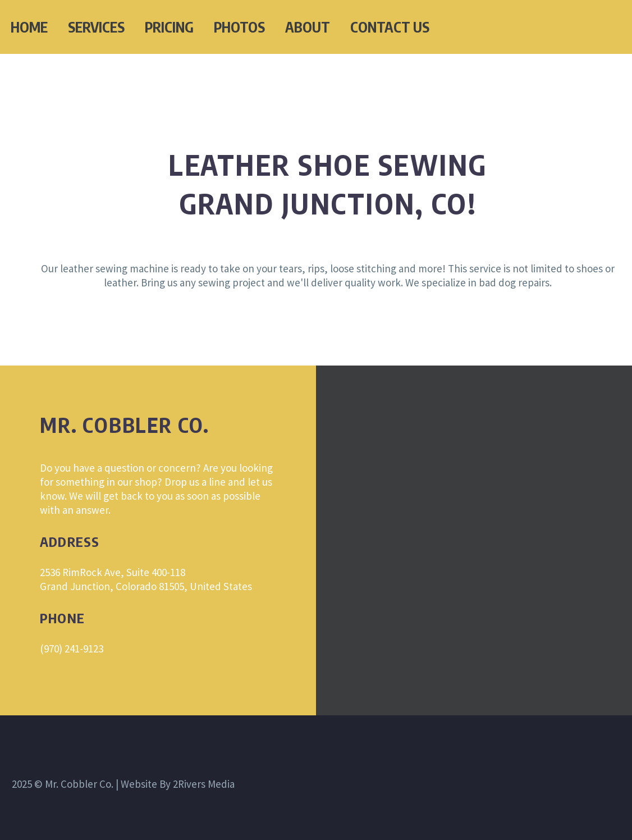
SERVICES (96, 27)
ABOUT (308, 27)
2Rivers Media (204, 784)
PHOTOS (239, 27)
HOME (29, 27)
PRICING (169, 27)
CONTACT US (390, 27)
